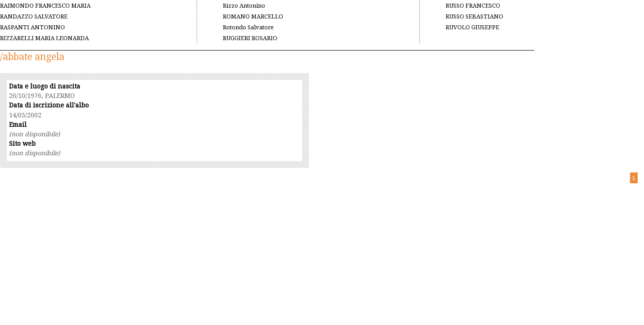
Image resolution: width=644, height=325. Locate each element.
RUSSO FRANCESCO (473, 5)
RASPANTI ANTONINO (32, 27)
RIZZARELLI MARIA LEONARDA (44, 38)
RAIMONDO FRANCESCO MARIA (45, 5)
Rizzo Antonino (244, 5)
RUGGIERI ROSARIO (250, 38)
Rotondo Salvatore (248, 27)
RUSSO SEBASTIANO (474, 16)
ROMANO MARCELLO (253, 16)
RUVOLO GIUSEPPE (472, 27)
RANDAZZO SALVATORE (34, 16)
